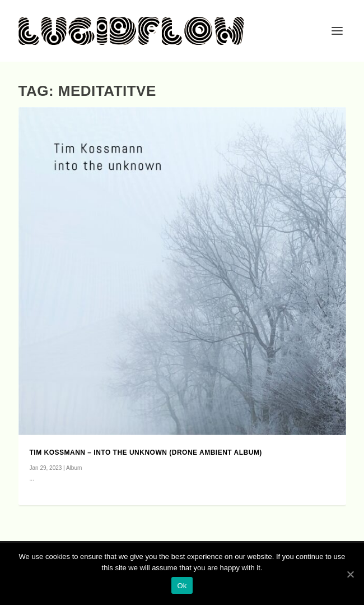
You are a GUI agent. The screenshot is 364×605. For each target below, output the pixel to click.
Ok (182, 586)
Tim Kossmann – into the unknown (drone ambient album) (146, 452)
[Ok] (350, 574)
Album (74, 468)
